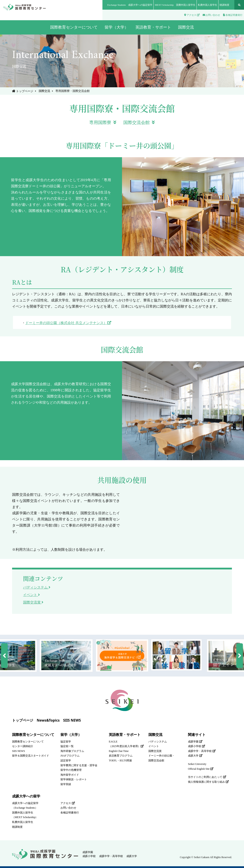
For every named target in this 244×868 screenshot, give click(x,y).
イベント (31, 595)
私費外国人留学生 (208, 5)
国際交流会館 (139, 122)
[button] (4, 656)
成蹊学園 (195, 742)
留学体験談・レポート (74, 779)
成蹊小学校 (197, 746)
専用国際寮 (103, 122)
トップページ (23, 91)
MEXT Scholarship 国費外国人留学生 (175, 5)
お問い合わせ (211, 15)
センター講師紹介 (23, 746)
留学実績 (66, 784)
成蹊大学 (195, 756)
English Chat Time (119, 751)
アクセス (192, 15)
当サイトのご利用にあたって (207, 777)
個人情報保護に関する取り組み (208, 782)
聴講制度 (224, 5)
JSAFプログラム (70, 756)
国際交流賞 (33, 602)
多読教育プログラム (121, 756)
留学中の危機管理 (71, 770)
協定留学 (66, 742)
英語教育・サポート (125, 735)
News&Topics (48, 720)
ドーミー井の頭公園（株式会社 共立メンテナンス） (68, 323)
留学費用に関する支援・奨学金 (79, 765)
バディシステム (37, 587)
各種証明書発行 (233, 15)
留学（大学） (71, 735)
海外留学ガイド (70, 775)
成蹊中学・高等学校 (202, 751)
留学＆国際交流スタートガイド (31, 756)
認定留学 (66, 760)
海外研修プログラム (72, 751)
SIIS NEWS (72, 720)
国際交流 (44, 91)
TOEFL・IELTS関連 (120, 760)
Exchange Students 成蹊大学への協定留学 (130, 5)
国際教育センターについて (33, 735)
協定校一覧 (67, 746)
